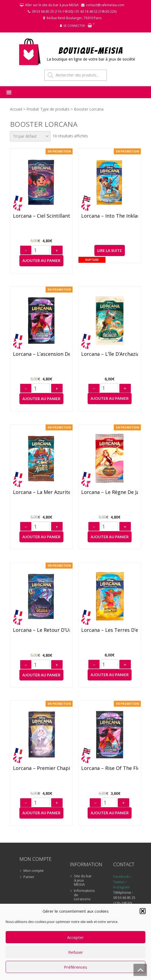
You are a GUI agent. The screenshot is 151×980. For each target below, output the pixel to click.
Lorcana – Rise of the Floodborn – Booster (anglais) (110, 768)
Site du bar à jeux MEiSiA (83, 880)
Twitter (119, 882)
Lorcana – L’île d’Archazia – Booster (110, 354)
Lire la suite (110, 250)
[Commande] (30, 136)
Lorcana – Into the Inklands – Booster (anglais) (110, 216)
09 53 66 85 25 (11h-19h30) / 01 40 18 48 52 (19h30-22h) (74, 11)
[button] (143, 911)
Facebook (121, 876)
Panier (29, 877)
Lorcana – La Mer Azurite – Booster (41, 492)
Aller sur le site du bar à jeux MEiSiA (52, 5)
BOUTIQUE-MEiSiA (91, 50)
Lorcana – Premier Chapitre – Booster (41, 768)
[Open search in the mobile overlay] (75, 75)
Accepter (75, 937)
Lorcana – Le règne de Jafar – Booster (110, 492)
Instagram (121, 887)
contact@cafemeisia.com (105, 5)
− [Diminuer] (26, 251)
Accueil (16, 109)
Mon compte (34, 871)
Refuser (76, 952)
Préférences (75, 967)
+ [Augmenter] (57, 251)
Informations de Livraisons (84, 895)
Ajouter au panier (41, 260)
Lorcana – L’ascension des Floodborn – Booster (41, 354)
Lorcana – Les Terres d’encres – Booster (110, 630)
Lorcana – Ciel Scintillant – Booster (41, 216)
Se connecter (74, 26)
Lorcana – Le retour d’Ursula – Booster (41, 630)
